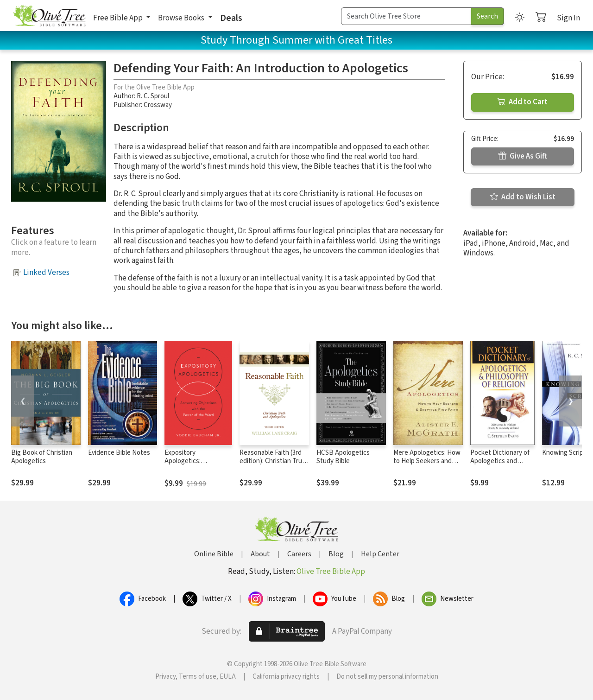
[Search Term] (406, 16)
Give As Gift (523, 156)
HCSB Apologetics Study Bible (343, 457)
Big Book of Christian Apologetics (42, 457)
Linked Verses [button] (46, 273)
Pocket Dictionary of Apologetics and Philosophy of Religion (502, 461)
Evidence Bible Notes (119, 453)
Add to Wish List (523, 197)
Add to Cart (523, 102)
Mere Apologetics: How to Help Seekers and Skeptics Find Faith (427, 461)
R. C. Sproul (153, 96)
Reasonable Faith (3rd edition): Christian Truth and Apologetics (274, 461)
